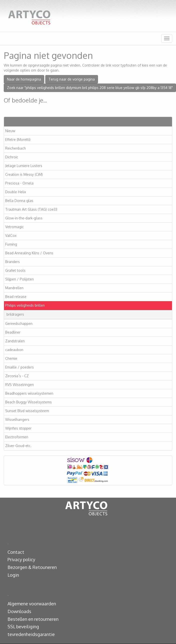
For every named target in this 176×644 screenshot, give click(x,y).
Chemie (11, 358)
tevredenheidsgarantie (31, 634)
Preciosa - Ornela (19, 183)
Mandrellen (14, 288)
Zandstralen (15, 341)
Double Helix (16, 192)
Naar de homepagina (24, 79)
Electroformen (17, 437)
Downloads (19, 611)
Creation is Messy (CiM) (24, 174)
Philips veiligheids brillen (25, 305)
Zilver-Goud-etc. (18, 446)
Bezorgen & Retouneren (32, 567)
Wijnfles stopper (18, 428)
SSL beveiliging (23, 627)
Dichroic (12, 157)
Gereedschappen (19, 323)
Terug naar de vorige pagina (72, 79)
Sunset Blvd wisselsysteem (27, 411)
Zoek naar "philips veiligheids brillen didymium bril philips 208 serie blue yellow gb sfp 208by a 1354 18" (90, 88)
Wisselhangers (17, 419)
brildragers (15, 314)
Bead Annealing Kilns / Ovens (29, 253)
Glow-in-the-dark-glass (24, 218)
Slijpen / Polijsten (19, 279)
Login (13, 575)
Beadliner (13, 332)
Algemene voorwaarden (32, 604)
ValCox (11, 235)
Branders (12, 262)
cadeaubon (14, 350)
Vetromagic (14, 227)
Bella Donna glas (19, 201)
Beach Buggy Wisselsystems (28, 402)
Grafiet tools (15, 270)
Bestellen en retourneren (33, 619)
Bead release (16, 297)
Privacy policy (21, 559)
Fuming (11, 244)
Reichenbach (15, 148)
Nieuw (10, 131)
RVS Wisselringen (19, 385)
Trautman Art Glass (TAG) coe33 (31, 209)
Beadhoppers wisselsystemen (29, 393)
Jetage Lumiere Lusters (24, 166)
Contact (16, 552)
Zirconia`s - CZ (17, 376)
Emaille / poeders (19, 367)
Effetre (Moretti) (18, 139)
